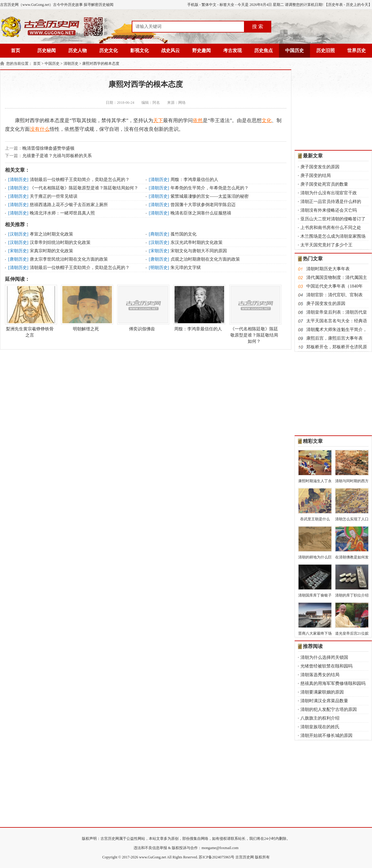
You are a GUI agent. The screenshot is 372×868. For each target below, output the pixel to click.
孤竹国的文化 (184, 234)
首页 (15, 51)
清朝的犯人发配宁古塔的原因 (329, 709)
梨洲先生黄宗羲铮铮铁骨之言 (30, 311)
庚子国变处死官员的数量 (324, 184)
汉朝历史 (18, 234)
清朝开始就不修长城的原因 (326, 736)
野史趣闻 (201, 51)
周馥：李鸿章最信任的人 (194, 180)
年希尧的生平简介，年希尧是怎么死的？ (210, 188)
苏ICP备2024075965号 (217, 857)
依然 (198, 120)
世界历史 (356, 51)
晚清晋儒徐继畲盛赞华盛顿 (48, 148)
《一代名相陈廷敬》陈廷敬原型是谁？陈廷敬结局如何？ (84, 188)
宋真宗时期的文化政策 (51, 251)
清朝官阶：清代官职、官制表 (334, 295)
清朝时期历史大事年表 (328, 269)
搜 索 (258, 26)
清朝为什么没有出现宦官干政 (329, 193)
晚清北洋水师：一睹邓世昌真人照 (62, 213)
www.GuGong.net (153, 857)
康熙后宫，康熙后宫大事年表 (334, 338)
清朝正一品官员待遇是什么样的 (331, 202)
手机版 (193, 5)
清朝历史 (71, 64)
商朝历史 (159, 234)
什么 (45, 129)
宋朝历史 (18, 251)
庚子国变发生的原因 (320, 167)
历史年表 (335, 5)
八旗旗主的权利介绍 (320, 718)
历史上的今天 (357, 5)
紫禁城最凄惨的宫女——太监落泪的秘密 (210, 196)
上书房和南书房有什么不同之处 (331, 228)
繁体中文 (209, 5)
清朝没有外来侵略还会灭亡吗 (329, 210)
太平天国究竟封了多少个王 (326, 245)
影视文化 (139, 51)
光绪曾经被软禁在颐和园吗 (326, 666)
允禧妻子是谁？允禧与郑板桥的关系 (57, 156)
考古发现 (232, 51)
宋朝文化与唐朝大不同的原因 (199, 251)
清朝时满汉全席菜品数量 (324, 701)
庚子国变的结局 (316, 176)
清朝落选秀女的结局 (320, 675)
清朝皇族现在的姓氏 (320, 727)
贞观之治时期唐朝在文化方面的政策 (205, 259)
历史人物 (77, 51)
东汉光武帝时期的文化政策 (197, 242)
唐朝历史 (18, 259)
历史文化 (108, 51)
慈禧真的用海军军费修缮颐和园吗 (333, 683)
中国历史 (294, 51)
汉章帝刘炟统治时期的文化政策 (60, 242)
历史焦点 (263, 51)
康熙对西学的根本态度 (101, 64)
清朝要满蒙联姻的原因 (322, 692)
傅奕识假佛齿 (142, 308)
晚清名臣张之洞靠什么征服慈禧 (201, 213)
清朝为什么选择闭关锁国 (324, 657)
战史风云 (170, 51)
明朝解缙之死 (86, 308)
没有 (35, 129)
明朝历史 (159, 268)
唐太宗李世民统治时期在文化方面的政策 (69, 259)
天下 (158, 120)
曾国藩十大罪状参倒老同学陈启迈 (203, 205)
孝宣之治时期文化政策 (51, 234)
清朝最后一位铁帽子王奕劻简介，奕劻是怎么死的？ (80, 180)
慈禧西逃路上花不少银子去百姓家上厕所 (69, 205)
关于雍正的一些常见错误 (54, 196)
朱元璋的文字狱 (186, 268)
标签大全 (227, 5)
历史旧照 (325, 51)
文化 (267, 120)
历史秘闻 (46, 51)
